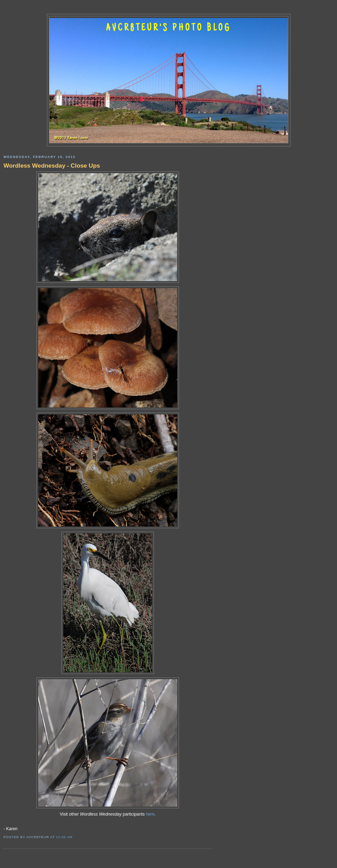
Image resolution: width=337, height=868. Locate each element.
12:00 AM (64, 837)
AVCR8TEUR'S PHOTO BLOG (168, 28)
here (150, 814)
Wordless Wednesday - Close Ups (52, 166)
